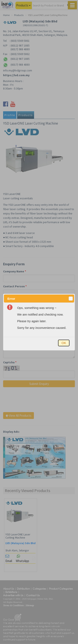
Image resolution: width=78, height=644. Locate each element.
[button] (71, 299)
